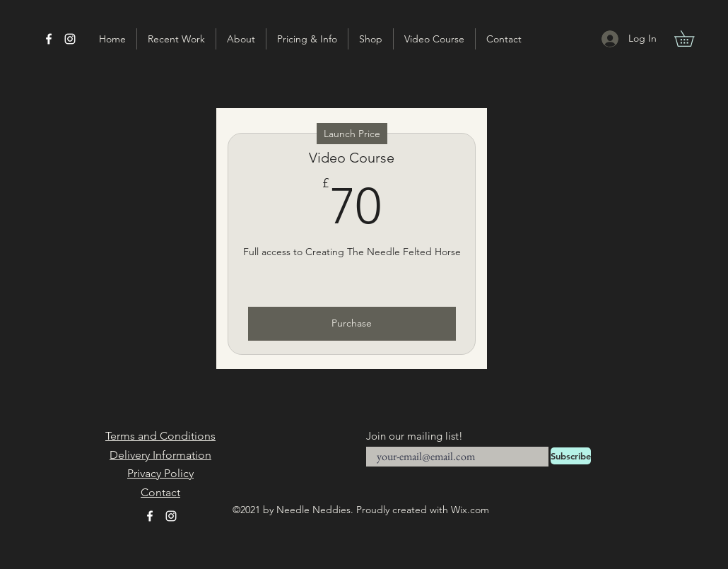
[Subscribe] (571, 456)
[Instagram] (70, 39)
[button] (692, 39)
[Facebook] (49, 39)
